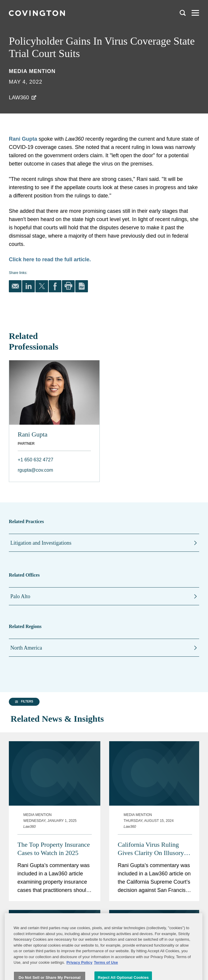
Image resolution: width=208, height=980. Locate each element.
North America (26, 648)
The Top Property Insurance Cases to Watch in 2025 (54, 835)
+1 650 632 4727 (36, 460)
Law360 (19, 98)
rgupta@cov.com (35, 470)
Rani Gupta (23, 139)
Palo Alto (20, 596)
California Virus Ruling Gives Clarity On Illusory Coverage (151, 835)
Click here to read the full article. (50, 259)
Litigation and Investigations (41, 543)
